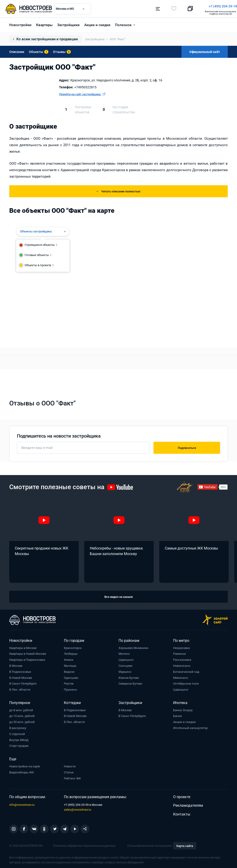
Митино (124, 652)
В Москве (16, 664)
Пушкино (70, 688)
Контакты (182, 813)
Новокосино (182, 664)
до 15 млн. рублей (22, 715)
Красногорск (73, 646)
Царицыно (126, 658)
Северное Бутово (130, 682)
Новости (70, 765)
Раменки (179, 652)
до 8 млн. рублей (21, 709)
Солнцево (125, 664)
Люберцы (71, 652)
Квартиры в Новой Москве (28, 652)
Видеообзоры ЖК (22, 771)
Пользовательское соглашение (150, 844)
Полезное (123, 23)
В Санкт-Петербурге (23, 682)
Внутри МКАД (19, 738)
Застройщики (68, 23)
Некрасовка (181, 646)
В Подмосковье (20, 670)
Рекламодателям (188, 804)
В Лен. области (20, 688)
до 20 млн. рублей (22, 720)
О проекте (182, 795)
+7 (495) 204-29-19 (140, 6)
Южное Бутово (129, 676)
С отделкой (17, 732)
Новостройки (20, 23)
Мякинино (181, 676)
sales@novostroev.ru (78, 808)
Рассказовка (182, 658)
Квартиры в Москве (23, 646)
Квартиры (44, 23)
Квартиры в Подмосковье (27, 658)
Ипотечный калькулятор (190, 726)
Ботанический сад (186, 670)
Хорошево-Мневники (133, 646)
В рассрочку (18, 726)
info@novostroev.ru (22, 803)
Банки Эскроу (183, 709)
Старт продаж (19, 744)
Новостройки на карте (25, 765)
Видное (69, 670)
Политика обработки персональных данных (84, 844)
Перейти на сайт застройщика (82, 93)
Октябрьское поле (186, 682)
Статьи (69, 771)
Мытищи (70, 664)
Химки (69, 658)
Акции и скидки (97, 23)
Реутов (69, 682)
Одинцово (71, 676)
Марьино (125, 670)
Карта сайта (185, 844)
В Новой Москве (21, 676)
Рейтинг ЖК (72, 777)
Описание (17, 50)
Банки (178, 715)
